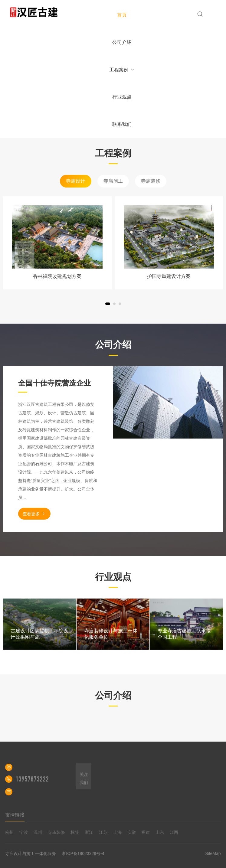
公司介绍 (122, 42)
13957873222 (32, 779)
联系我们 (122, 124)
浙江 (89, 832)
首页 (122, 15)
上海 (117, 832)
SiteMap (213, 853)
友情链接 (15, 815)
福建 (146, 832)
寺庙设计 (76, 181)
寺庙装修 (151, 181)
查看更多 (34, 514)
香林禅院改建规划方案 (57, 276)
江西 (174, 832)
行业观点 (122, 97)
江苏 (103, 832)
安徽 (132, 832)
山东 (160, 832)
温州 (38, 832)
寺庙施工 (113, 181)
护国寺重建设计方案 (169, 276)
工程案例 (122, 70)
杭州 (9, 832)
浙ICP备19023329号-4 (83, 853)
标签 (75, 832)
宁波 (24, 832)
